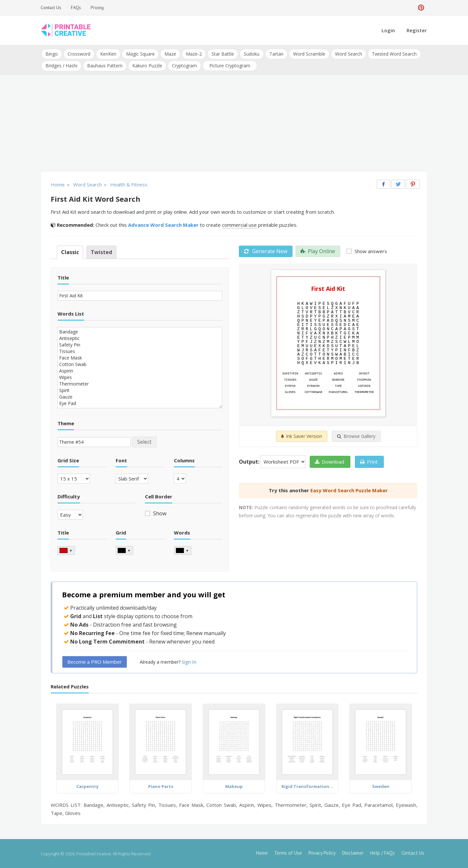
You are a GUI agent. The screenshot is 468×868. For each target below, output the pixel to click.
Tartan (276, 54)
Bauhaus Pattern (105, 66)
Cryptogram (184, 66)
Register (417, 30)
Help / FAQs (383, 853)
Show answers (370, 251)
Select (144, 441)
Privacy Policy (322, 853)
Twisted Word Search (394, 54)
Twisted (101, 252)
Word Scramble (309, 54)
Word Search (348, 54)
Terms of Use (288, 853)
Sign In (189, 662)
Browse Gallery (356, 436)
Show (159, 513)
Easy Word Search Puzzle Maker (349, 490)
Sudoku (252, 54)
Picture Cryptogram (230, 66)
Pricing (97, 7)
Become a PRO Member (95, 662)
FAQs (76, 7)
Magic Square (140, 54)
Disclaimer (353, 853)
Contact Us (51, 7)
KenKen (108, 54)
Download (330, 462)
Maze (170, 54)
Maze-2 (194, 54)
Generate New (266, 251)
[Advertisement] (234, 124)
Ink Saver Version (302, 436)
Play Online (318, 251)
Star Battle (223, 54)
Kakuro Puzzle (147, 66)
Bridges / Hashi (61, 66)
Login (388, 30)
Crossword (79, 54)
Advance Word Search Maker (163, 225)
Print (369, 462)
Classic (70, 252)
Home (262, 853)
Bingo (52, 54)
